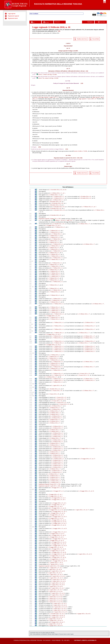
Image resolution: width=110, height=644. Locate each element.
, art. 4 (64, 500)
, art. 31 (59, 225)
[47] (30, 271)
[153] (31, 411)
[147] (31, 401)
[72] (30, 314)
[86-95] (31, 331)
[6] (30, 198)
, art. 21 (65, 532)
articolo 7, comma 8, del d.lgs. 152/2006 (46, 74)
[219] (31, 520)
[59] (30, 290)
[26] (30, 237)
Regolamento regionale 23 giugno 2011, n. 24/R (50, 219)
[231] (31, 539)
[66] (30, 302)
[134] (31, 385)
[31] (30, 246)
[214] (31, 511)
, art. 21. (61, 563)
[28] (30, 241)
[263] (31, 593)
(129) (82, 83)
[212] (31, 508)
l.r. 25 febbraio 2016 (87, 336)
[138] (31, 391)
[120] (31, 362)
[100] (31, 341)
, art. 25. (63, 583)
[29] (30, 242)
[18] (30, 220)
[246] (31, 564)
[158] (31, 420)
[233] (31, 542)
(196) (81, 158)
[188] (31, 471)
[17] (30, 219)
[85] (30, 329)
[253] (31, 576)
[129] (31, 379)
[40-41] (31, 261)
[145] (31, 397)
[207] (31, 500)
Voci (33, 22)
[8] (30, 202)
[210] (31, 505)
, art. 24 (65, 546)
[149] (31, 404)
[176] (31, 450)
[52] (30, 280)
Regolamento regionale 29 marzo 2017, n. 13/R (49, 484)
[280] (31, 622)
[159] (31, 421)
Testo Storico (102, 22)
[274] (31, 612)
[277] (31, 617)
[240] (31, 554)
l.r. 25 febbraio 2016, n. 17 (84, 224)
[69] (30, 309)
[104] (31, 350)
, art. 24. (64, 581)
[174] (31, 447)
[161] (31, 425)
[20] (30, 227)
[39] (30, 259)
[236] (31, 547)
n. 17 (94, 336)
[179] (31, 455)
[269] (31, 603)
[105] (31, 351)
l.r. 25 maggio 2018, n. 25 (51, 225)
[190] (31, 474)
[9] (30, 203)
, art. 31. (65, 603)
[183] (31, 462)
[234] (31, 544)
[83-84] (31, 328)
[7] (30, 200)
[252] (31, 574)
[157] (31, 418)
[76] (30, 322)
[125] (31, 370)
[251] (31, 573)
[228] (31, 534)
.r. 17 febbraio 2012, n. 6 (54, 232)
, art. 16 (62, 518)
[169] (31, 438)
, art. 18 (64, 525)
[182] (31, 460)
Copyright (77, 640)
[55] (30, 285)
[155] (31, 414)
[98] (30, 338)
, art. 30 (92, 491)
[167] (31, 435)
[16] (30, 217)
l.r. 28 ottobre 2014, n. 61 (85, 196)
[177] (31, 452)
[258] (31, 585)
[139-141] (32, 392)
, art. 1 (64, 193)
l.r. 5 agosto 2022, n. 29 (80, 510)
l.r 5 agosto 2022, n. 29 (53, 569)
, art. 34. (90, 554)
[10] (30, 205)
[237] (31, 549)
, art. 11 (65, 511)
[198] (31, 488)
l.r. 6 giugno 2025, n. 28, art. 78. (55, 624)
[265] (31, 597)
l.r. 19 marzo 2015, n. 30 (57, 391)
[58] (30, 288)
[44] (30, 266)
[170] (31, 440)
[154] (31, 413)
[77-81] (31, 324)
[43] (30, 265)
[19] (30, 224)
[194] (31, 481)
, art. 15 (62, 515)
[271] (31, 607)
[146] (31, 399)
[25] (30, 236)
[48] (30, 273)
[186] (31, 467)
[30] (30, 244)
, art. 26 (64, 549)
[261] (31, 590)
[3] (30, 193)
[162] (31, 426)
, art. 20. (60, 569)
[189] (31, 472)
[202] (31, 491)
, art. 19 (93, 448)
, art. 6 (65, 503)
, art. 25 (59, 345)
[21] (30, 229)
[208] (31, 501)
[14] (30, 213)
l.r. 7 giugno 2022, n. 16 (54, 568)
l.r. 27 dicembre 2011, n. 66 (58, 224)
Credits (84, 640)
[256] (31, 581)
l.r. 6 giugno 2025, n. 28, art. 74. (58, 615)
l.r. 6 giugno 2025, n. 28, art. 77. (58, 622)
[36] (30, 254)
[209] (31, 503)
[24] (30, 234)
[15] (30, 215)
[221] (31, 523)
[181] (31, 459)
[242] (31, 557)
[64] (30, 299)
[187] (31, 469)
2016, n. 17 (93, 346)
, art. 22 (59, 334)
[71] (30, 312)
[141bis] (31, 394)
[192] (31, 477)
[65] (30, 300)
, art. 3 (64, 498)
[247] (31, 566)
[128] (31, 375)
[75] (30, 321)
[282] (31, 626)
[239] (31, 552)
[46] (30, 270)
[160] (31, 423)
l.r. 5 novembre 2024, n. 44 (55, 614)
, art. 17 (65, 523)
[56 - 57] (31, 287)
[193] (31, 479)
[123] (31, 367)
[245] (31, 563)
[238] (31, 551)
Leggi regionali (12, 14)
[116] (31, 355)
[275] (31, 614)
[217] (31, 517)
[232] (31, 540)
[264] (31, 595)
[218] (31, 518)
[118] (31, 358)
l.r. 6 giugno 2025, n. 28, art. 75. (58, 617)
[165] (31, 431)
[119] (31, 360)
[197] (31, 486)
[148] (31, 402)
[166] (31, 433)
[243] (31, 559)
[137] (31, 389)
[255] (31, 580)
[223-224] (32, 527)
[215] (31, 513)
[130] (31, 380)
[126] (31, 372)
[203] (31, 493)
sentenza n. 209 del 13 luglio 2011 (63, 220)
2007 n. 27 (56, 97)
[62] (30, 295)
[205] (31, 496)
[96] (30, 333)
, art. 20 (65, 528)
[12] (30, 208)
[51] (30, 278)
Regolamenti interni (13, 18)
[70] (30, 311)
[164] (31, 430)
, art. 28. (61, 591)
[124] (31, 368)
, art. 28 (64, 552)
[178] (31, 454)
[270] (31, 605)
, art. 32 (65, 561)
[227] (31, 532)
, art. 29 (64, 557)
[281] (31, 624)
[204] (31, 494)
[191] (31, 476)
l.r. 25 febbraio (87, 346)
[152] (31, 409)
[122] (31, 365)
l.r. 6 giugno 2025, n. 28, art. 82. (83, 614)
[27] (30, 239)
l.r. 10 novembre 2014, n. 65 (55, 190)
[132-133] (32, 384)
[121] (31, 363)
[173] (31, 445)
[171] (31, 442)
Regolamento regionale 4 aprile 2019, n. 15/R (49, 566)
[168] (31, 437)
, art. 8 (61, 506)
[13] (30, 210)
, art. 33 (66, 607)
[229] (31, 535)
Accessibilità (92, 640)
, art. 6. (63, 614)
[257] (31, 583)
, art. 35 (65, 610)
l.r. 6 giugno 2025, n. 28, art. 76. (55, 619)
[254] (31, 578)
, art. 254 (64, 190)
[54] (30, 283)
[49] (30, 275)
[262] (31, 591)
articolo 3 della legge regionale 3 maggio (43, 97)
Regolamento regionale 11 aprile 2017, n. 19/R (49, 486)
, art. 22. (62, 564)
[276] (31, 615)
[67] (30, 304)
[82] (30, 326)
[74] (30, 319)
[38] (30, 258)
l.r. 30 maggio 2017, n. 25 (56, 488)
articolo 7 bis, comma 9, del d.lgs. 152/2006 (47, 78)
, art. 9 (59, 316)
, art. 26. (61, 586)
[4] (30, 195)
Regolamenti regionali (13, 16)
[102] (31, 346)
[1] (30, 190)
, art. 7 (95, 207)
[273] (31, 610)
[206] (31, 498)
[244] (31, 561)
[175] (31, 448)
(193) (78, 158)
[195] (31, 483)
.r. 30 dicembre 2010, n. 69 (55, 202)
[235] (31, 546)
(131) (67, 149)
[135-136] (32, 387)
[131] (31, 382)
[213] (31, 510)
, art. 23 (65, 539)
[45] (30, 268)
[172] (31, 443)
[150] (31, 406)
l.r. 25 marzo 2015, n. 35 (61, 397)
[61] (30, 294)
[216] (31, 515)
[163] (31, 428)
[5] (30, 196)
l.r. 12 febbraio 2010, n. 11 (56, 193)
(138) (59, 31)
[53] (30, 282)
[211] (31, 506)
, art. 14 (63, 513)
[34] (30, 251)
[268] (31, 602)
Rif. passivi (58, 22)
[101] (31, 343)
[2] (30, 191)
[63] (30, 297)
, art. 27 (93, 459)
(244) (87, 71)
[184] (31, 464)
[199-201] (32, 489)
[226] (31, 530)
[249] (31, 569)
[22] (30, 231)
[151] (31, 408)
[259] (31, 586)
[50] (30, 276)
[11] (30, 207)
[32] (30, 248)
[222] (31, 525)
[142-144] (32, 396)
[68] (30, 307)
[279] (31, 620)
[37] (30, 256)
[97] (30, 336)
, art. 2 (61, 496)
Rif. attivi (46, 22)
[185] (31, 465)
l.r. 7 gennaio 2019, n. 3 (54, 563)
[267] (31, 600)
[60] (30, 292)
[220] (31, 522)
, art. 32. (65, 605)
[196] (31, 484)
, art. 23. (64, 580)
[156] (31, 416)
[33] (30, 249)
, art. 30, (61, 598)
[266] (31, 598)
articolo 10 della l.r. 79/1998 (80, 151)
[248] (31, 568)
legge (94, 97)
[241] (31, 556)
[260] (31, 588)
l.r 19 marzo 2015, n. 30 (84, 374)
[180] (31, 457)
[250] (31, 571)
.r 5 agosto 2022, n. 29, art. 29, (58, 595)
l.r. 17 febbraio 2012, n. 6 (87, 207)
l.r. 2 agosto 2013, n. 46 (57, 385)
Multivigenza (90, 22)
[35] (30, 253)
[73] (30, 317)
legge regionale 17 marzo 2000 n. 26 (88, 99)
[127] (31, 374)
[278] (31, 619)
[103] (31, 348)
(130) (40, 147)
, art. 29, (63, 593)
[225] (31, 528)
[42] (30, 263)
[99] (30, 339)
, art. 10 (64, 508)
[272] (31, 609)
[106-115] (32, 353)
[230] (31, 537)
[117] (31, 357)
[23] (30, 232)
